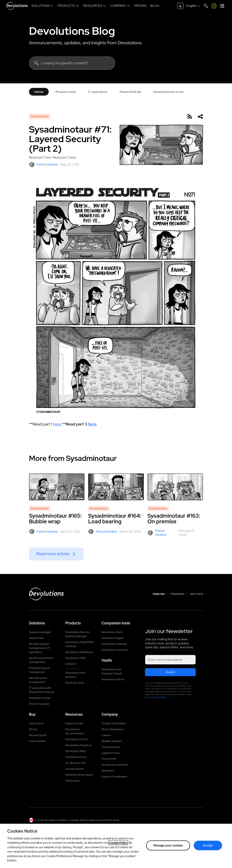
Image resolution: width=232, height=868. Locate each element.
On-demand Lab (75, 763)
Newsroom (108, 771)
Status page (72, 781)
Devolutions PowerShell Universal (79, 644)
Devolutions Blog (72, 31)
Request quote (38, 735)
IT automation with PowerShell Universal (41, 690)
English (159, 594)
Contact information (114, 723)
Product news (66, 92)
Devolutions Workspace (79, 652)
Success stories (74, 769)
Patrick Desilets (44, 165)
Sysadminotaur (40, 116)
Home (39, 92)
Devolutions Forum (77, 739)
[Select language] (193, 6)
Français (177, 594)
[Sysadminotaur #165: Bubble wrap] (57, 487)
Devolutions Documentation (75, 731)
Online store (36, 723)
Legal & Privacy (111, 753)
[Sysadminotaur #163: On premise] (175, 487)
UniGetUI (71, 664)
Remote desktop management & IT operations (40, 648)
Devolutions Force (76, 757)
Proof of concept (39, 704)
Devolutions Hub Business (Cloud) (112, 671)
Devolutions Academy (78, 745)
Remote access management (38, 680)
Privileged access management (39, 670)
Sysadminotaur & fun (169, 92)
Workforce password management (41, 660)
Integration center (40, 698)
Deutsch (196, 594)
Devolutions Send (112, 632)
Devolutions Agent (113, 638)
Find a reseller (37, 741)
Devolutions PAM (76, 658)
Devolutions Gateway (114, 644)
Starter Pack (36, 638)
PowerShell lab (130, 92)
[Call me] (214, 6)
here (57, 424)
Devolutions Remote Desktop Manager (77, 634)
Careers (106, 735)
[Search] (206, 6)
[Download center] (180, 6)
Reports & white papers (79, 775)
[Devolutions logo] (46, 594)
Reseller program (112, 741)
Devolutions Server (113, 679)
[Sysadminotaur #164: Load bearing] (116, 487)
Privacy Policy (160, 697)
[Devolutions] (17, 6)
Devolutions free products (75, 675)
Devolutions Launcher (115, 650)
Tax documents (111, 747)
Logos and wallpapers (115, 777)
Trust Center (109, 759)
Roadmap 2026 (75, 683)
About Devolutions (113, 729)
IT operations (98, 92)
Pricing (33, 729)
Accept (208, 847)
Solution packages (40, 632)
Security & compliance (115, 765)
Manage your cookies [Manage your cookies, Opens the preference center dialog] (168, 847)
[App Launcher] (222, 6)
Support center (74, 723)
